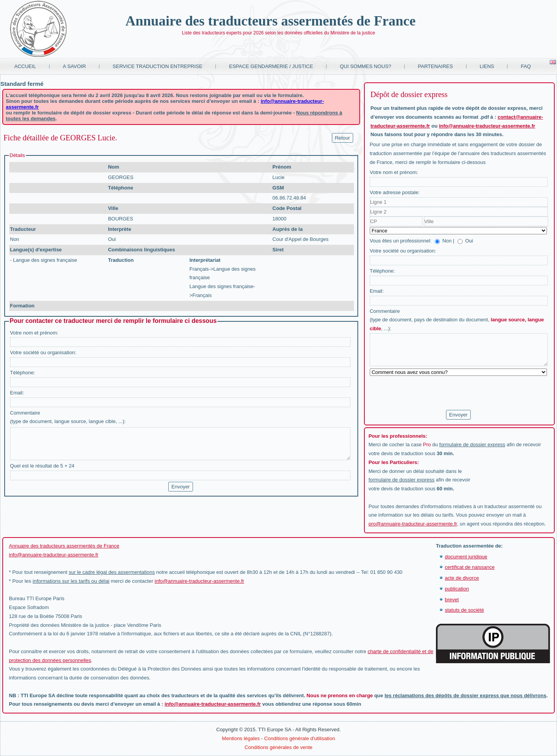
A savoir (74, 66)
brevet (452, 600)
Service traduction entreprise (157, 66)
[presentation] (429, 393)
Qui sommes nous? (365, 66)
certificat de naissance (470, 567)
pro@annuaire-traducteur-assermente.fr (413, 524)
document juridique (466, 557)
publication (457, 589)
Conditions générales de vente (278, 747)
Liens (487, 66)
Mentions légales (241, 738)
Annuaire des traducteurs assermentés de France (270, 21)
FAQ (526, 66)
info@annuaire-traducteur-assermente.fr (487, 126)
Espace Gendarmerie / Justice (271, 66)
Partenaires (435, 66)
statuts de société (464, 610)
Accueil (25, 66)
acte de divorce (462, 578)
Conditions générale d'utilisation (300, 738)
